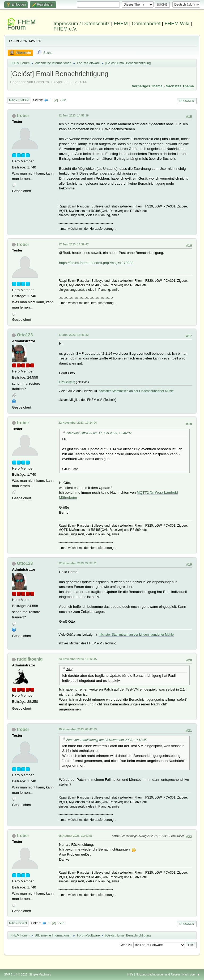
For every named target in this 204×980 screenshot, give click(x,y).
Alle (63, 100)
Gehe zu (126, 945)
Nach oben (18, 923)
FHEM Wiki (177, 23)
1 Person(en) (67, 382)
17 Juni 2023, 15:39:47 (73, 244)
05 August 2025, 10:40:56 (75, 836)
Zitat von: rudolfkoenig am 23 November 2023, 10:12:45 (106, 740)
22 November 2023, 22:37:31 (78, 563)
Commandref (146, 23)
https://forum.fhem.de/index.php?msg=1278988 (96, 263)
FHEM (121, 23)
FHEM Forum (21, 25)
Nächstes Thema (180, 86)
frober (23, 116)
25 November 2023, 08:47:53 (78, 729)
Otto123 (25, 335)
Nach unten (19, 100)
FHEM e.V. (66, 29)
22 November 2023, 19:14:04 (78, 423)
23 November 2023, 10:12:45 (78, 659)
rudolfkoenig (30, 659)
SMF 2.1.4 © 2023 (16, 974)
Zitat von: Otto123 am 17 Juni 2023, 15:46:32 (99, 433)
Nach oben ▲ (191, 974)
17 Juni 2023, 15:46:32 (73, 335)
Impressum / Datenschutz (82, 23)
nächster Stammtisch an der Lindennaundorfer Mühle (136, 391)
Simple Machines (40, 974)
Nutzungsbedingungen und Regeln (158, 974)
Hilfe (130, 974)
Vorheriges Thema (147, 86)
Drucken (187, 101)
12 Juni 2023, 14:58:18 (73, 115)
